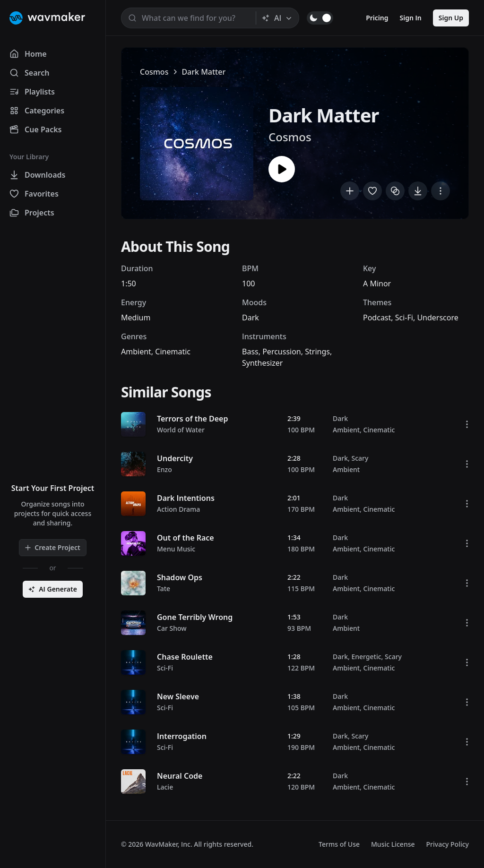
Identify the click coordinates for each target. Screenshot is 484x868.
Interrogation (182, 736)
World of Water (181, 430)
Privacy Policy (448, 844)
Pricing (377, 18)
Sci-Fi (404, 318)
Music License (393, 844)
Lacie (165, 787)
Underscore (437, 318)
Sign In (411, 18)
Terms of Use (339, 844)
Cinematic (173, 352)
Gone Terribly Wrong (195, 617)
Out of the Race (186, 538)
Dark (251, 318)
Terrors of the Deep (192, 419)
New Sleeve (178, 696)
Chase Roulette (185, 657)
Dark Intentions (186, 498)
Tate (164, 589)
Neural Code (180, 776)
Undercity (175, 458)
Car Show (172, 628)
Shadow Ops (180, 577)
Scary (360, 458)
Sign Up (451, 18)
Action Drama (178, 509)
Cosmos (154, 72)
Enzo (164, 469)
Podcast (377, 318)
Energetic (366, 657)
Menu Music (176, 549)
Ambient (136, 352)
